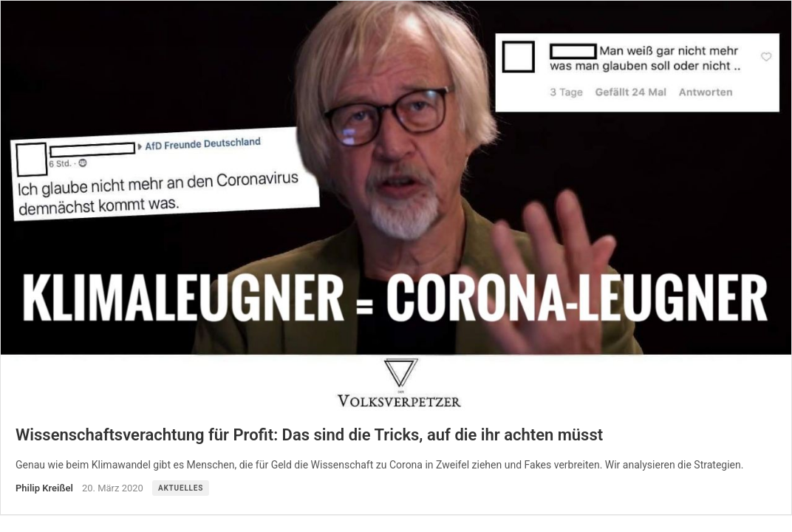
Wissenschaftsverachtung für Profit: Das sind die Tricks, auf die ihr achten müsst (309, 435)
